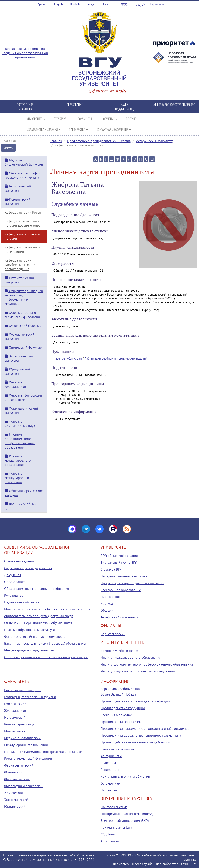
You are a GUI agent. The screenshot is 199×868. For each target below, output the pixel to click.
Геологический (15, 704)
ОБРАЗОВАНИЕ (75, 104)
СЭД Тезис (108, 834)
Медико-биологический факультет (24, 162)
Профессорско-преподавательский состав (99, 141)
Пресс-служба (142, 864)
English (59, 4)
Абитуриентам (111, 756)
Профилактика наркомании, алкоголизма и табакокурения (145, 728)
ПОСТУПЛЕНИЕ (25, 104)
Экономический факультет (19, 358)
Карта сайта (157, 4)
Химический (14, 793)
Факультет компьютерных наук (20, 424)
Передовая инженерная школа (124, 576)
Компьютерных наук (20, 724)
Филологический (17, 779)
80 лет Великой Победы (119, 694)
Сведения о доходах (116, 715)
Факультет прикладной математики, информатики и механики (24, 297)
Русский (42, 4)
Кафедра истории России (24, 212)
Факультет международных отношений (17, 478)
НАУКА (124, 104)
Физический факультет (24, 325)
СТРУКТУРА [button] (61, 119)
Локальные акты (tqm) (117, 827)
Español (108, 4)
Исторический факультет (154, 141)
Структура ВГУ (111, 569)
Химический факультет (24, 347)
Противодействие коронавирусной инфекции (135, 701)
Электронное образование (121, 590)
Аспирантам (110, 770)
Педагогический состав (22, 602)
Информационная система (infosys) (127, 814)
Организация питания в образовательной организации (46, 657)
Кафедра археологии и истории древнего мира (23, 223)
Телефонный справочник (119, 617)
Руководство (14, 595)
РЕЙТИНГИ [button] (133, 119)
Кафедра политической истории (22, 236)
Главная (56, 141)
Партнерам (109, 790)
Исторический (15, 717)
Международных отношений (26, 745)
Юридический (15, 806)
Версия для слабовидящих (25, 49)
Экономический (16, 800)
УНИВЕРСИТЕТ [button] (36, 119)
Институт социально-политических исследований (138, 671)
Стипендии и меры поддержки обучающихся (38, 623)
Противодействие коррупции (123, 708)
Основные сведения (19, 561)
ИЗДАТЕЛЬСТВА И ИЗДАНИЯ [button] (44, 129)
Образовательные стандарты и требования (37, 589)
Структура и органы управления (28, 568)
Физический (13, 772)
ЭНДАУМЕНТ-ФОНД (124, 109)
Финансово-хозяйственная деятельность (35, 636)
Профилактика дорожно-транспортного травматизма (141, 735)
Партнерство (110, 597)
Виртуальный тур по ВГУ (119, 562)
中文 (124, 4)
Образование (14, 582)
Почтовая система (114, 807)
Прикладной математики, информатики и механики (43, 752)
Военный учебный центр (119, 651)
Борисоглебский (113, 634)
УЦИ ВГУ (189, 864)
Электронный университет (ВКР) (125, 820)
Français (91, 4)
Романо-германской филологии (28, 758)
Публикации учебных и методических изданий (116, 358)
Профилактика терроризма (121, 722)
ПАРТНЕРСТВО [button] (78, 129)
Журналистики (15, 710)
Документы (13, 575)
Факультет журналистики (15, 384)
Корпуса (107, 603)
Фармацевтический (19, 765)
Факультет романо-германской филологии (22, 315)
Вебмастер (121, 864)
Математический (17, 731)
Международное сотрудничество (29, 650)
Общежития (109, 610)
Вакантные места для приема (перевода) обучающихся (45, 643)
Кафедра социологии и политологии (22, 249)
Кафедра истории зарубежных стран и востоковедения (20, 265)
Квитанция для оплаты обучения (125, 776)
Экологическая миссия (118, 749)
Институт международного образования (18, 460)
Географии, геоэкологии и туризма (30, 697)
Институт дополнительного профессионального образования (20, 441)
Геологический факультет (18, 188)
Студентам (108, 763)
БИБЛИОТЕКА (25, 109)
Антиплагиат (110, 841)
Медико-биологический (22, 738)
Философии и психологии (24, 786)
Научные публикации (68, 358)
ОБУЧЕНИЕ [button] (110, 119)
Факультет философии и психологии (23, 397)
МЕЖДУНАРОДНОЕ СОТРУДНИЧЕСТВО (174, 104)
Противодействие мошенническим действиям (135, 742)
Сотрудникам (110, 783)
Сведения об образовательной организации (25, 55)
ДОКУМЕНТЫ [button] (86, 119)
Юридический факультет (17, 371)
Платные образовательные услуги (30, 630)
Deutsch (75, 4)
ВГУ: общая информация (119, 556)
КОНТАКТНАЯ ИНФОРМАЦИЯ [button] (114, 129)
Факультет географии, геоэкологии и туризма (23, 175)
